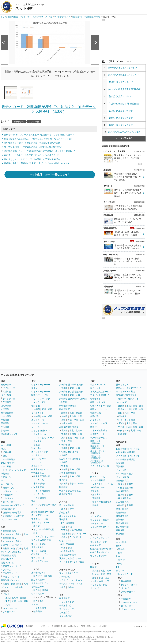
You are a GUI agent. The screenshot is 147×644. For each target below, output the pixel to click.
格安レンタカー (39, 459)
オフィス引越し (39, 544)
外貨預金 (5, 474)
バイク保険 (6, 395)
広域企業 (122, 416)
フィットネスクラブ (69, 573)
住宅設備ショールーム (11, 566)
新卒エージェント (99, 452)
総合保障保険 (122, 523)
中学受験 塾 (65, 445)
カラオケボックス (99, 585)
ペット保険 (6, 416)
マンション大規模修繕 (11, 552)
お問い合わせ (73, 626)
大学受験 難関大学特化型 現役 (73, 399)
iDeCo (119, 556)
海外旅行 (48, 576)
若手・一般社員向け (102, 502)
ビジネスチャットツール (102, 484)
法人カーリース (98, 477)
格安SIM (122, 399)
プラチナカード (128, 592)
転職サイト (95, 399)
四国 (120, 413)
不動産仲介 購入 (8, 538)
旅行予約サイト (39, 573)
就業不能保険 (122, 509)
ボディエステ (97, 523)
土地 (26, 534)
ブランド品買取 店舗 (41, 540)
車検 (33, 501)
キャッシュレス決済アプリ (13, 505)
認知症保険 (121, 512)
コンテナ (38, 441)
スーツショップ (67, 609)
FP (63, 523)
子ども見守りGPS (40, 561)
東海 (13, 548)
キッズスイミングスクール (71, 584)
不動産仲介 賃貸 (8, 555)
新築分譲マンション (10, 580)
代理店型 (7, 392)
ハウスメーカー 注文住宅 (12, 587)
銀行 (5, 456)
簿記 (70, 527)
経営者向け (98, 495)
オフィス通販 (38, 547)
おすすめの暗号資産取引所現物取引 (125, 89)
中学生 (73, 484)
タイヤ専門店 (65, 616)
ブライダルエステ (99, 516)
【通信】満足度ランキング (121, 125)
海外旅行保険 (7, 413)
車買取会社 (37, 466)
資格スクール (65, 541)
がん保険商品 (122, 502)
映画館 (93, 567)
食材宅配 (35, 406)
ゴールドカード (10, 502)
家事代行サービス (40, 395)
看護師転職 (95, 413)
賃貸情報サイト (8, 559)
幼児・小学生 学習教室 (70, 491)
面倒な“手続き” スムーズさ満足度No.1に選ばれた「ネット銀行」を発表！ (39, 135)
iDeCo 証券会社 (8, 463)
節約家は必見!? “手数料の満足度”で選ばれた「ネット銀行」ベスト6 (36, 163)
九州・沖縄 (67, 423)
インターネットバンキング (13, 470)
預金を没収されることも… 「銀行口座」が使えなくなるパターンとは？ (38, 139)
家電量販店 (64, 598)
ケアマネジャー (79, 534)
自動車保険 (6, 385)
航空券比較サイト (40, 580)
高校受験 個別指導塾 (69, 427)
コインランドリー (40, 402)
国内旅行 (38, 576)
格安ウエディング (99, 542)
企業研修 (94, 491)
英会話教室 (64, 512)
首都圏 (6, 548)
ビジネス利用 (40, 608)
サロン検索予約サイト (101, 527)
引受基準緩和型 (125, 488)
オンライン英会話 (68, 516)
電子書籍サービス (40, 519)
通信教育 (63, 480)
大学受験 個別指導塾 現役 (71, 392)
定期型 (130, 484)
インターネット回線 (125, 420)
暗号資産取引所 (8, 509)
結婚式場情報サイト (100, 552)
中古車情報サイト (40, 469)
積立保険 (120, 534)
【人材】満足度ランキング (120, 111)
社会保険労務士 (77, 530)
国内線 (37, 590)
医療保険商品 (122, 481)
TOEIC (65, 530)
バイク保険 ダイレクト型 (128, 456)
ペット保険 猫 (123, 477)
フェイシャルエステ (100, 520)
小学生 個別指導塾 (68, 473)
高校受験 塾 (65, 409)
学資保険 (5, 430)
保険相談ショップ (9, 434)
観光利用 (38, 611)
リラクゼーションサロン (71, 580)
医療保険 (5, 423)
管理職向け (98, 498)
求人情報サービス (99, 438)
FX (2, 481)
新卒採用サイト (98, 447)
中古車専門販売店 (42, 476)
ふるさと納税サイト (41, 430)
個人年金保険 (122, 527)
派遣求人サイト (98, 434)
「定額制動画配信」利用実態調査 (124, 104)
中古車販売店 (38, 473)
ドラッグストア (67, 602)
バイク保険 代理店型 (126, 459)
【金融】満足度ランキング (121, 118)
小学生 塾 (64, 466)
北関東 (15, 598)
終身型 (121, 484)
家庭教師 (63, 487)
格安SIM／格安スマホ (126, 395)
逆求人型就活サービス (101, 392)
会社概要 (29, 626)
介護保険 (120, 519)
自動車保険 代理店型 (126, 452)
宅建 (63, 527)
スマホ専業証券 (8, 459)
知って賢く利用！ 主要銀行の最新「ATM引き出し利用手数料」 (34, 147)
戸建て (18, 534)
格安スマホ (133, 399)
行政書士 (65, 534)
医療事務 (70, 523)
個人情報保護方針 (59, 626)
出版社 (37, 533)
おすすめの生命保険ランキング (123, 68)
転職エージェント (99, 409)
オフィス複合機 (39, 551)
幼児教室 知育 (66, 494)
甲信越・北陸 (76, 416)
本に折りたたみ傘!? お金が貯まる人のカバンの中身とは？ (32, 155)
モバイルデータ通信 (125, 392)
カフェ (34, 508)
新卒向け (97, 505)
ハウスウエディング (100, 538)
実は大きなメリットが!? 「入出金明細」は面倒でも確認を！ (33, 159)
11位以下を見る (124, 138)
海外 (42, 601)
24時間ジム (65, 577)
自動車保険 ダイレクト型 (128, 449)
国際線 (45, 590)
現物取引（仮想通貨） (13, 512)
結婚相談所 (95, 545)
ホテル (34, 604)
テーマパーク (97, 588)
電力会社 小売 (38, 558)
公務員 (64, 537)
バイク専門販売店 (42, 491)
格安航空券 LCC (39, 587)
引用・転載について (89, 626)
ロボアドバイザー (9, 519)
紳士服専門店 (65, 606)
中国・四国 (23, 601)
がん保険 (5, 427)
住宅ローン (6, 477)
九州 (26, 548)
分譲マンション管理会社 (12, 545)
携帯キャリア (122, 385)
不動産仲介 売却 (8, 531)
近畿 (19, 548)
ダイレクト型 (9, 388)
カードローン (7, 484)
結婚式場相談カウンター (102, 549)
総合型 (37, 526)
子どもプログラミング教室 (72, 562)
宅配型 (37, 445)
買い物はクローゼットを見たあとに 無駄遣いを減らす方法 (32, 143)
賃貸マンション (8, 563)
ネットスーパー (39, 420)
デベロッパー (9, 612)
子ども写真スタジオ (41, 515)
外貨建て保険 (122, 516)
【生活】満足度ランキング (121, 82)
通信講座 (63, 519)
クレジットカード (9, 491)
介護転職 (94, 416)
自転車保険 (6, 406)
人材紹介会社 (97, 457)
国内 (35, 601)
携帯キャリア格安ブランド (129, 388)
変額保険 (120, 530)
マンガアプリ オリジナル (43, 537)
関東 (109, 571)
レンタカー (37, 455)
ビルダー (7, 594)
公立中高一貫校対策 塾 (70, 459)
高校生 (64, 484)
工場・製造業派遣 (99, 430)
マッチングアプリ (99, 556)
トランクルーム (39, 434)
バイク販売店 (38, 487)
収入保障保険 (124, 498)
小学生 (81, 484)
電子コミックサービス (42, 522)
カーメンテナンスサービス (44, 505)
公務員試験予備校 (68, 555)
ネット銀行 (34, 122)
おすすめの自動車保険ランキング (124, 75)
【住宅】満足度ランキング (123, 96)
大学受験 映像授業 (68, 406)
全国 (107, 581)
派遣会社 (94, 427)
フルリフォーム (10, 573)
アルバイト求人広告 (100, 466)
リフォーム (6, 570)
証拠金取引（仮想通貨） (14, 516)
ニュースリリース (42, 626)
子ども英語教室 (67, 505)
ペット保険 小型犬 (125, 474)
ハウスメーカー (10, 608)
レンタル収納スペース (44, 438)
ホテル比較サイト (40, 583)
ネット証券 (6, 445)
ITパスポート (76, 537)
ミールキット (38, 413)
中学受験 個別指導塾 (69, 452)
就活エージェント (99, 385)
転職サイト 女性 (98, 402)
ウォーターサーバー (41, 385)
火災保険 (5, 409)
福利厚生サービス (40, 554)
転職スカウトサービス (101, 406)
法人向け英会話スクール (71, 558)
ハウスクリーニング (41, 399)
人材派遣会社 (97, 462)
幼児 (63, 509)
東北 (8, 598)
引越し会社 (37, 448)
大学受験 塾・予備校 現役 (71, 385)
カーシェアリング (40, 452)
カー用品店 (64, 612)
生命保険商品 (122, 491)
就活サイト (95, 388)
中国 (141, 409)
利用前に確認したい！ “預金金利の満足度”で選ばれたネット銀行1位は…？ (40, 151)
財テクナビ (19, 122)
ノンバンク (16, 488)
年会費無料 (8, 495)
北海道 (64, 413)
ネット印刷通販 (98, 480)
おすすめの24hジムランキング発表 (124, 132)
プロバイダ (121, 402)
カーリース (37, 462)
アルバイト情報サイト (101, 395)
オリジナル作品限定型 (44, 529)
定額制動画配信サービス (43, 512)
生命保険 (5, 420)
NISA (3, 449)
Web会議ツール (98, 487)
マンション (8, 534)
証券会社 (7, 452)
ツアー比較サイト (40, 594)
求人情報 (103, 626)
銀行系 (6, 488)
